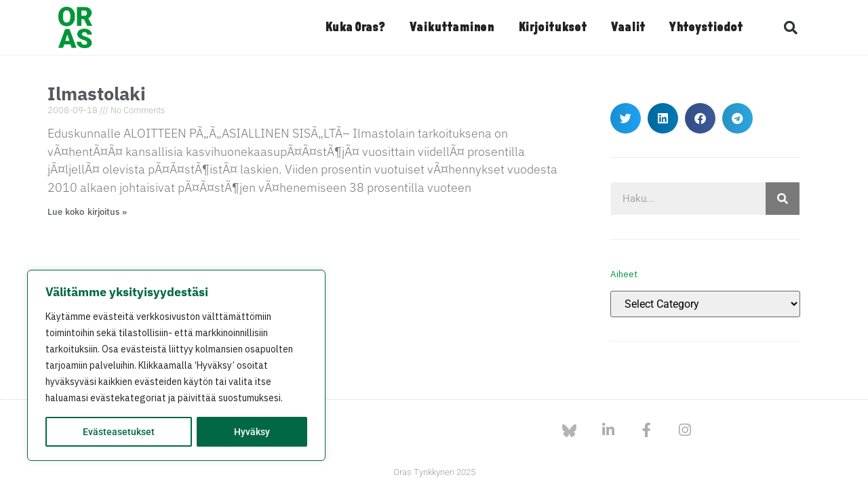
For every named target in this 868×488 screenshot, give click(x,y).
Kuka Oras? (355, 28)
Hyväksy (252, 432)
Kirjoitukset (552, 28)
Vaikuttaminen (452, 28)
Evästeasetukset (119, 432)
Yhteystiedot (706, 28)
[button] (791, 28)
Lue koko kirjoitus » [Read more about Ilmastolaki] (87, 212)
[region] (176, 365)
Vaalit (628, 28)
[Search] (783, 199)
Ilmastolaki (97, 93)
